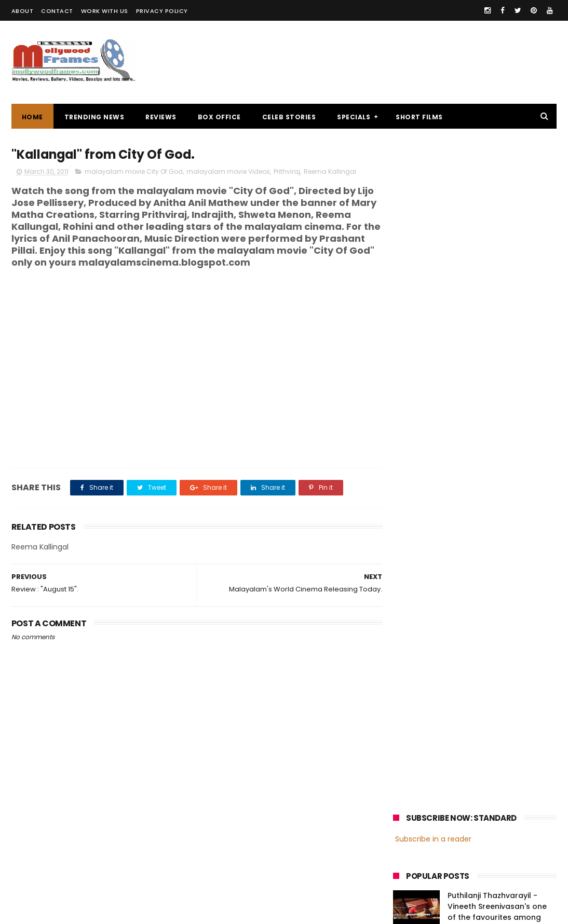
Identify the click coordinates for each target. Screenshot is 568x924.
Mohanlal (413, 759)
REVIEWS (161, 117)
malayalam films (503, 740)
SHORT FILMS (419, 117)
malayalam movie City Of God (134, 172)
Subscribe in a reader (433, 174)
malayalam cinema (430, 740)
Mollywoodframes (47, 911)
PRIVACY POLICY (162, 11)
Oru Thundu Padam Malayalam (484, 337)
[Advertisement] (368, 62)
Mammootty (462, 759)
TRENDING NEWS (94, 117)
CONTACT (57, 11)
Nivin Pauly (497, 778)
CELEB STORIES (289, 117)
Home (32, 117)
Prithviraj (287, 172)
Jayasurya (415, 778)
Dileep (456, 778)
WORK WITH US (105, 11)
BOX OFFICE (219, 117)
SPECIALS (354, 117)
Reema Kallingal (330, 172)
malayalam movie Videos (228, 172)
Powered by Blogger (229, 911)
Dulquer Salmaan (484, 797)
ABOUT (23, 11)
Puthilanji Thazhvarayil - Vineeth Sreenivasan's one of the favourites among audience (497, 247)
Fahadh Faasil (421, 797)
